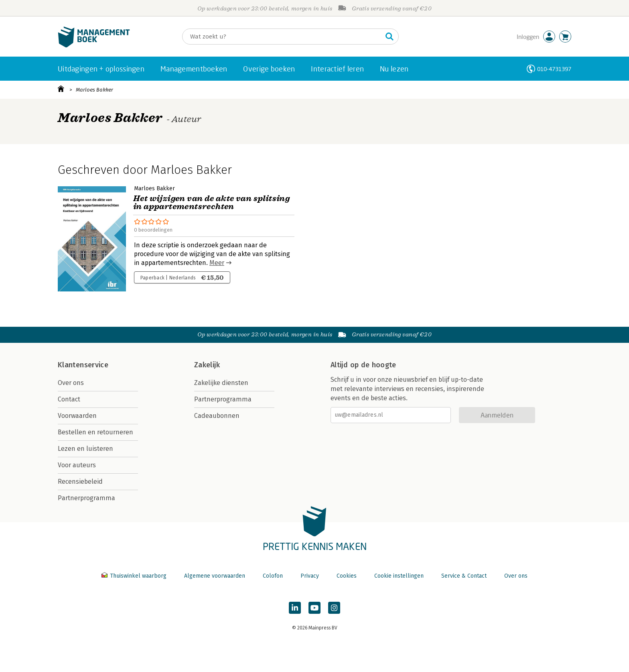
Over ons (71, 383)
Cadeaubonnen (217, 416)
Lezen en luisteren (85, 449)
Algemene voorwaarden (215, 576)
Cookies (347, 576)
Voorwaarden (77, 416)
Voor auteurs (77, 465)
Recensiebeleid (80, 482)
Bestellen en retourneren (95, 432)
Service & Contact (464, 576)
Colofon (273, 576)
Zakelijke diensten (221, 383)
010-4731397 (554, 69)
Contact (69, 399)
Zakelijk (207, 365)
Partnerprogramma (86, 498)
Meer (217, 263)
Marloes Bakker (94, 90)
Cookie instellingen (399, 576)
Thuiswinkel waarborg (135, 576)
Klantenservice (83, 365)
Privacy (310, 576)
